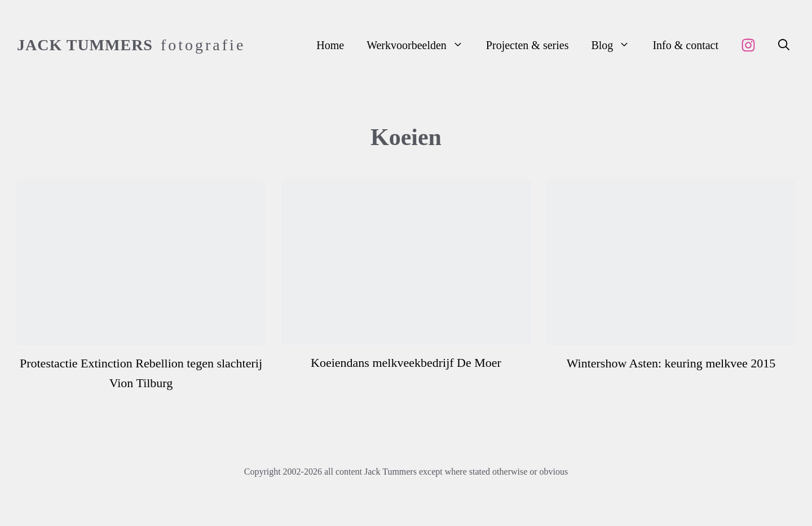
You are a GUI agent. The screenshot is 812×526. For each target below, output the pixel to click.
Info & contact (685, 45)
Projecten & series (528, 45)
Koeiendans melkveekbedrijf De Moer (406, 363)
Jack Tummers (85, 45)
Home (330, 45)
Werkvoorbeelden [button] (421, 45)
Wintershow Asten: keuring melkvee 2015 (671, 363)
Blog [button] (616, 45)
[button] (784, 45)
